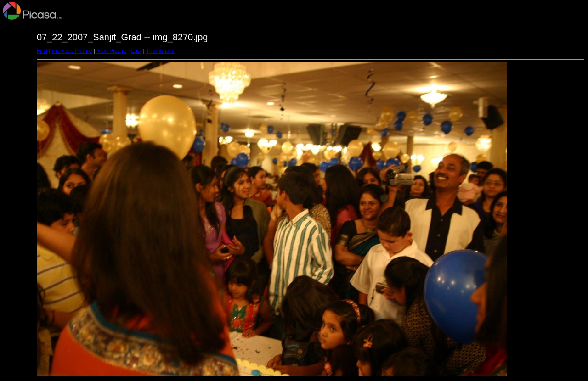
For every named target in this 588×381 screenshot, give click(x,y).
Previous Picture (72, 51)
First (42, 51)
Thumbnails (160, 51)
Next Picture (111, 51)
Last (136, 51)
